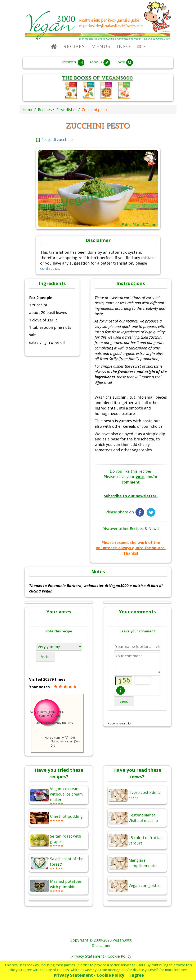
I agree (137, 975)
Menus (101, 46)
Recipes (74, 46)
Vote (45, 656)
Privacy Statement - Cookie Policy (89, 975)
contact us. (50, 268)
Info (124, 46)
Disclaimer (101, 945)
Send (124, 701)
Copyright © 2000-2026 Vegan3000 (101, 940)
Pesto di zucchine (54, 139)
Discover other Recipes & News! (131, 528)
